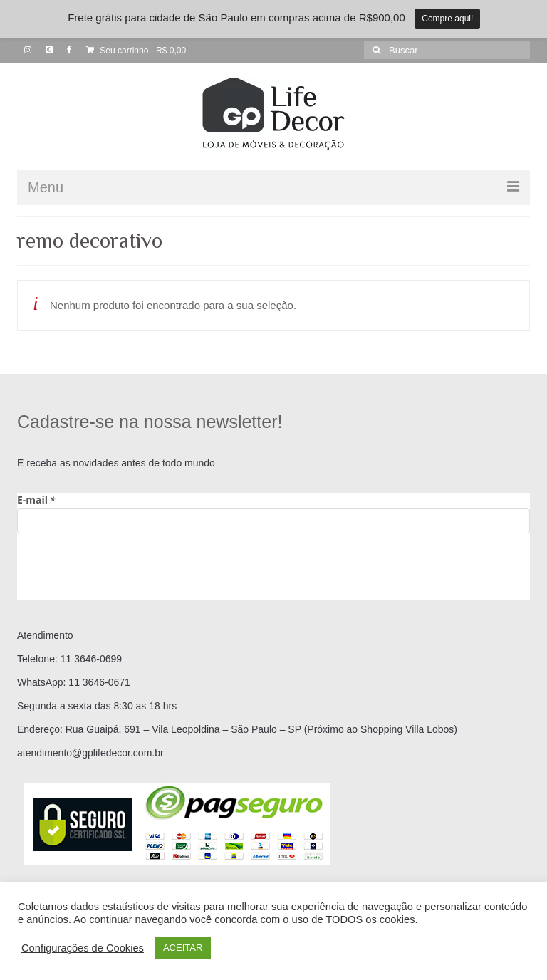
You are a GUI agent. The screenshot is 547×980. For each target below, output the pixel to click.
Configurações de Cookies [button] (83, 948)
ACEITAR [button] (183, 948)
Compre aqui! (447, 19)
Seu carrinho (136, 51)
